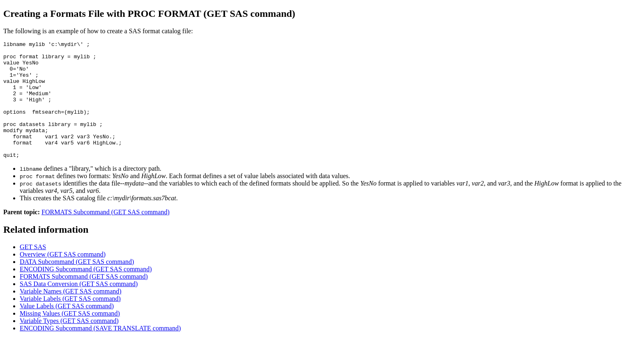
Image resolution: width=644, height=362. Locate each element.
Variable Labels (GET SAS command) (70, 322)
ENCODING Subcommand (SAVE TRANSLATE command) (100, 352)
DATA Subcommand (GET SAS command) (77, 285)
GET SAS (33, 270)
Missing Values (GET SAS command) (70, 337)
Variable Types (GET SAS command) (69, 344)
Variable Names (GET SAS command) (71, 315)
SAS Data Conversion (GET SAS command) (79, 307)
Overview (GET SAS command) (63, 278)
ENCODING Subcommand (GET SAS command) (86, 292)
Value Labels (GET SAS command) (67, 329)
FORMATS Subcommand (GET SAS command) (106, 235)
